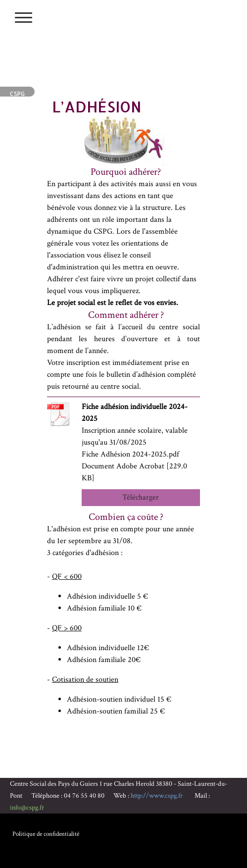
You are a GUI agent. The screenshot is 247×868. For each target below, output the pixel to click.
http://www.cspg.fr (157, 796)
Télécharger (141, 497)
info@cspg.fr (27, 808)
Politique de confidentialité (46, 834)
